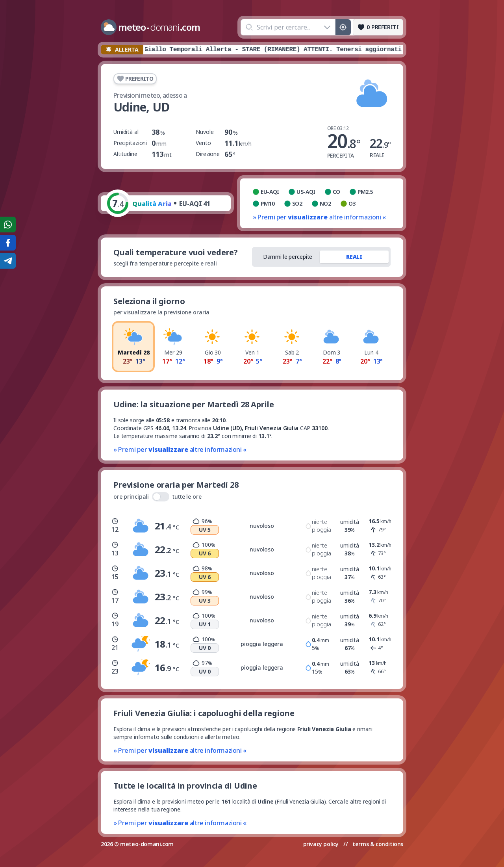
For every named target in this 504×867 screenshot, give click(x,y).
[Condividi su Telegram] (8, 261)
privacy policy (321, 844)
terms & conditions (378, 844)
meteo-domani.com (147, 844)
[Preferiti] (378, 27)
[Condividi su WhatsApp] (8, 225)
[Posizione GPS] (343, 27)
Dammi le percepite (288, 257)
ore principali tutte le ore (157, 497)
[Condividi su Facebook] (8, 243)
